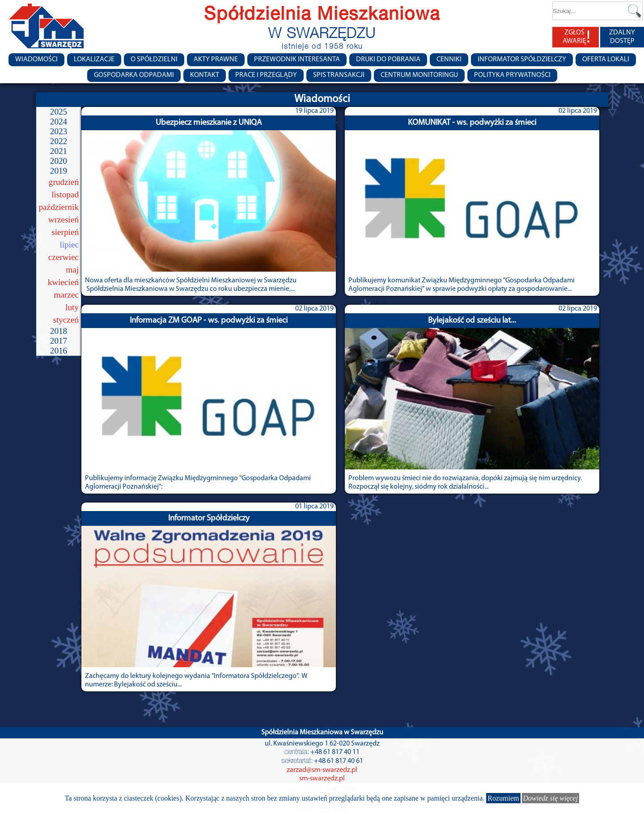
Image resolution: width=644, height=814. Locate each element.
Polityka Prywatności (512, 75)
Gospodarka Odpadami (134, 75)
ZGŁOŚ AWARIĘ (576, 37)
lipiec (69, 245)
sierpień (65, 232)
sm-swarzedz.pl (322, 779)
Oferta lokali (606, 60)
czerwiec (64, 257)
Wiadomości (36, 60)
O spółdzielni (154, 60)
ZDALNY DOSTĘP (622, 37)
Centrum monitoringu (419, 75)
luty (72, 307)
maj (72, 270)
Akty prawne (216, 60)
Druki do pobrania (388, 60)
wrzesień (64, 219)
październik (59, 207)
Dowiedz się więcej (551, 798)
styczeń (66, 320)
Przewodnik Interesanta (297, 60)
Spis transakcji (339, 75)
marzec (66, 295)
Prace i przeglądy (266, 75)
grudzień (64, 182)
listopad (65, 194)
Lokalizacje (94, 60)
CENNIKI (449, 60)
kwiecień (63, 282)
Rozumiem (503, 798)
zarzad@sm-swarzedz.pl (322, 770)
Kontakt (205, 75)
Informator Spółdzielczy (522, 60)
